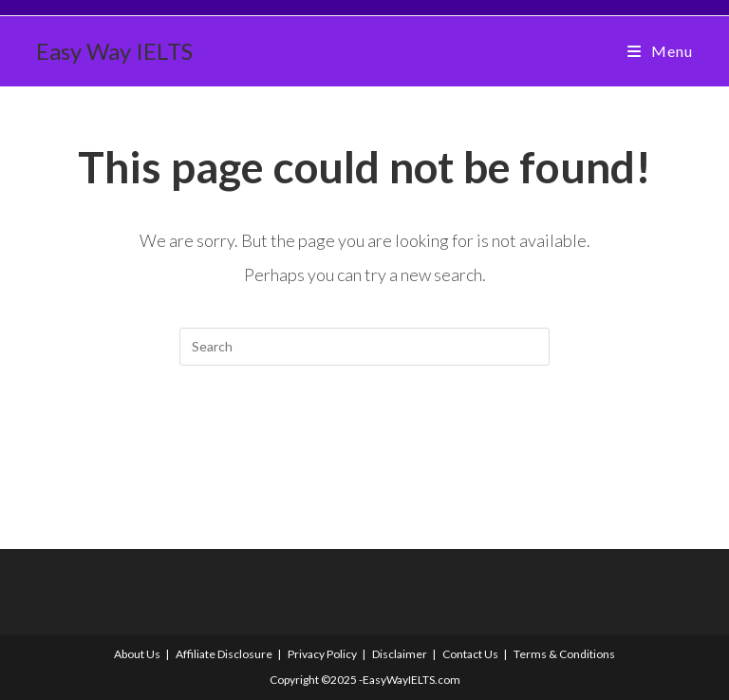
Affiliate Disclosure (224, 654)
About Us (137, 654)
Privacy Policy (322, 654)
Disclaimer (400, 654)
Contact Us (470, 654)
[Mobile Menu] (660, 51)
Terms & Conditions (564, 654)
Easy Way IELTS (114, 51)
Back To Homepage (365, 443)
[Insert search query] (364, 347)
